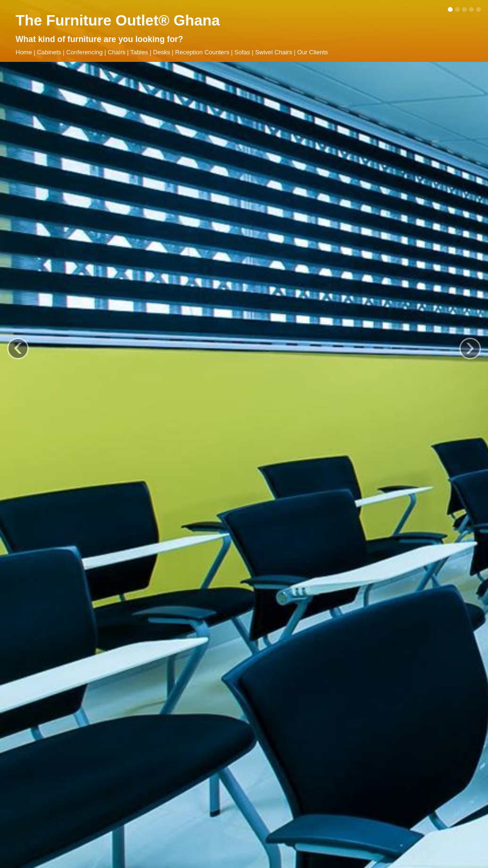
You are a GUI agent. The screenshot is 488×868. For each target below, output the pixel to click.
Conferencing (84, 52)
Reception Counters (202, 52)
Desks (161, 52)
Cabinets (49, 52)
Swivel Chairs (273, 52)
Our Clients (313, 52)
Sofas (242, 52)
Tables (139, 52)
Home (24, 52)
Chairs (117, 52)
